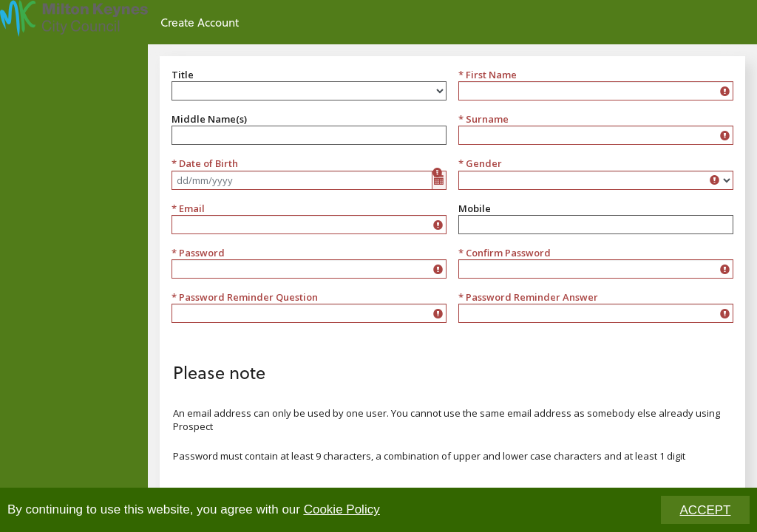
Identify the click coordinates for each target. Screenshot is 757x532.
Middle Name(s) (209, 119)
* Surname (483, 119)
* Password (198, 253)
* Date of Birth (205, 163)
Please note (219, 372)
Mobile (475, 208)
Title (183, 75)
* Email (188, 208)
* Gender (480, 163)
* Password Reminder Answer (528, 297)
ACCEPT (706, 511)
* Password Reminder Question (245, 297)
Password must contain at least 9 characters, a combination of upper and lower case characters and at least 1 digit (429, 456)
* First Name (488, 75)
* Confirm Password (505, 253)
